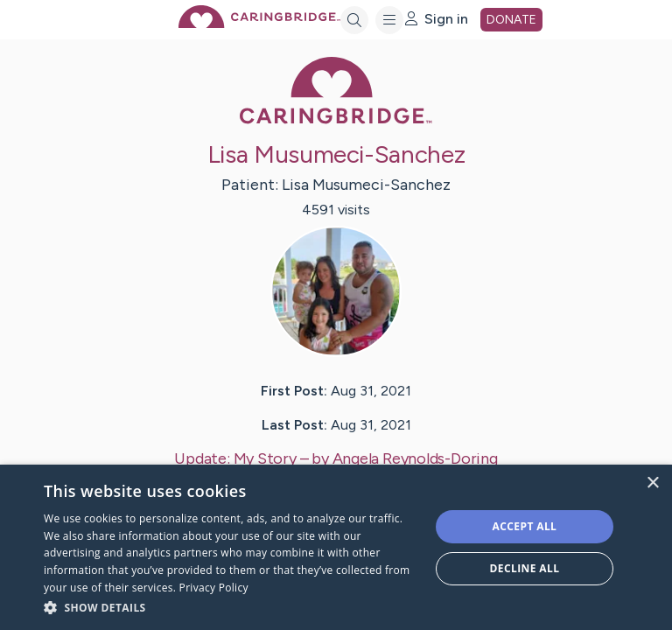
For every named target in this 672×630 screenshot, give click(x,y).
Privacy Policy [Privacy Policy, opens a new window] (214, 588)
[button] (231, 607)
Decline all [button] (525, 568)
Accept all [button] (525, 526)
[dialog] (336, 547)
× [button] (652, 483)
